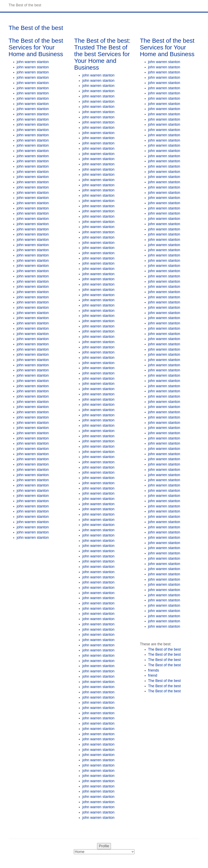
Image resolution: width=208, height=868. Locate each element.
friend (153, 675)
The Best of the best (164, 649)
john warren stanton (33, 62)
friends (154, 670)
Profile (104, 846)
